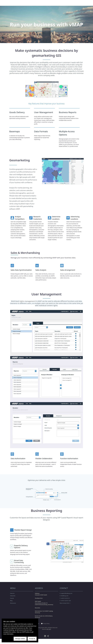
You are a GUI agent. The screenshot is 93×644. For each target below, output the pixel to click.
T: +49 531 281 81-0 (65, 598)
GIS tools (13, 180)
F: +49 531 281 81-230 (65, 601)
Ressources (13, 603)
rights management (27, 301)
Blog (11, 601)
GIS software (23, 65)
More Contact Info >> (65, 603)
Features (12, 593)
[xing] (48, 636)
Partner (12, 598)
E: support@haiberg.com (66, 593)
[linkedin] (45, 636)
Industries (13, 596)
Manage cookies (20, 639)
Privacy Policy (46, 624)
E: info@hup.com (64, 596)
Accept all (32, 639)
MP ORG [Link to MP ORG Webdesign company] (49, 629)
